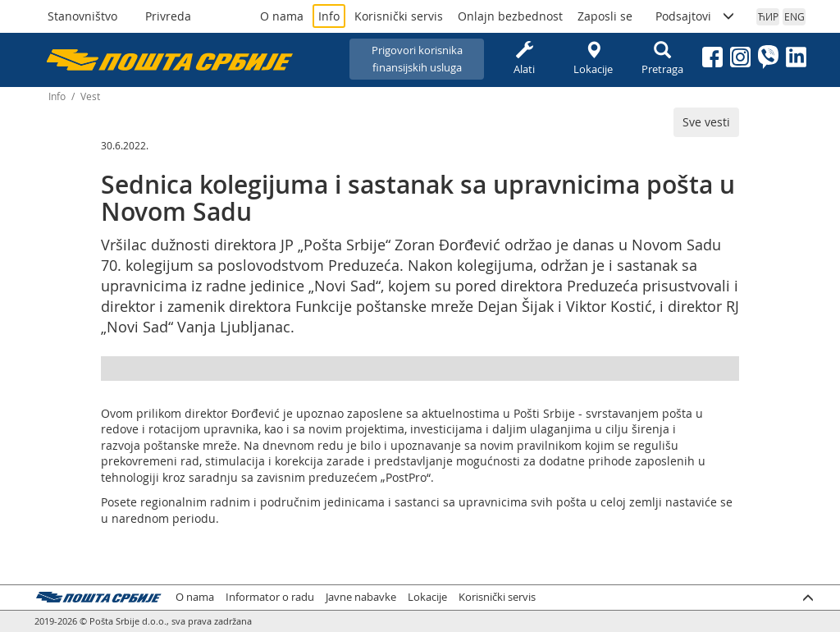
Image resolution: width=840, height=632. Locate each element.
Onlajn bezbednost (510, 16)
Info (329, 16)
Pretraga (662, 59)
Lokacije (593, 59)
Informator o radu (270, 597)
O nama (282, 16)
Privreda (168, 16)
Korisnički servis (399, 16)
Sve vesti (706, 122)
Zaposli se (605, 16)
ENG (794, 16)
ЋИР (768, 16)
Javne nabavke (361, 597)
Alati (524, 59)
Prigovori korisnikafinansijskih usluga (417, 59)
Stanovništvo (82, 16)
